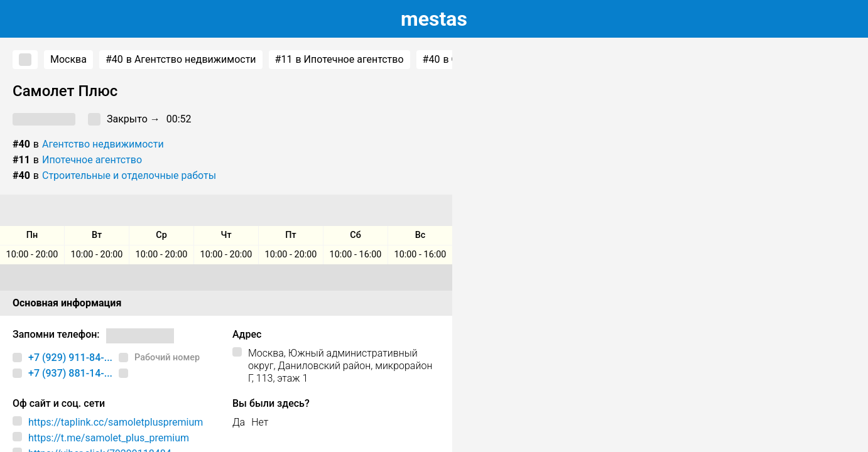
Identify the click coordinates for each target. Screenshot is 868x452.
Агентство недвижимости (103, 144)
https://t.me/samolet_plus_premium (109, 438)
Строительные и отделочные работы (129, 175)
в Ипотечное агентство (339, 60)
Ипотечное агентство (92, 160)
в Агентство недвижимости (181, 60)
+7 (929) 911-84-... (70, 358)
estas (434, 19)
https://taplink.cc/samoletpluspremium (116, 422)
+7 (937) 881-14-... (70, 373)
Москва (68, 59)
